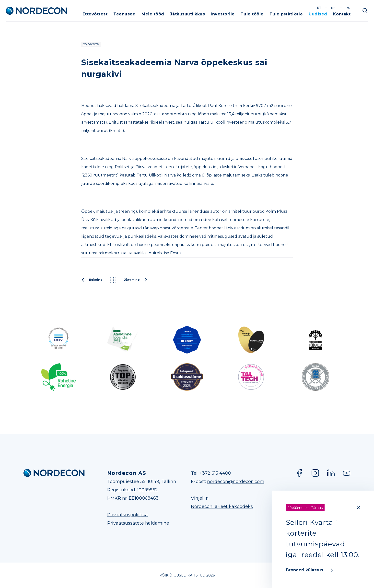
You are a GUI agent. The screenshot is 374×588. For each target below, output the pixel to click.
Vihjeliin (200, 498)
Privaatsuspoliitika (128, 515)
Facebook (300, 473)
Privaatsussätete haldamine (138, 523)
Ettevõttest (95, 14)
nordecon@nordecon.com (236, 482)
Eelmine (92, 280)
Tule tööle (252, 14)
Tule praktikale (286, 14)
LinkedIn (331, 473)
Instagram (315, 473)
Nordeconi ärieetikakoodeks (222, 506)
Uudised (318, 14)
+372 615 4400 (215, 473)
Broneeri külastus (309, 570)
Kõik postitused (113, 280)
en (333, 8)
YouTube (347, 473)
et (319, 8)
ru (348, 8)
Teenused (124, 14)
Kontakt (342, 14)
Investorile (223, 14)
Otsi (365, 11)
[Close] (358, 508)
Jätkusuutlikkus (188, 14)
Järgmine (136, 280)
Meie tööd (153, 14)
